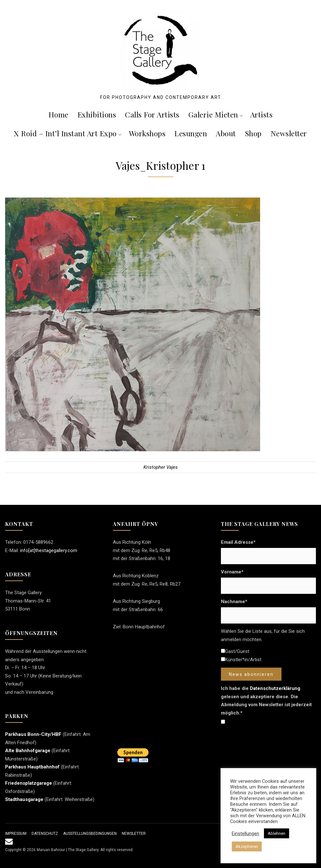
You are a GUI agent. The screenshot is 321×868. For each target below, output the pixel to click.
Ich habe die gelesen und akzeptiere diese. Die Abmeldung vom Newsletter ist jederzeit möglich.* (266, 701)
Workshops (147, 133)
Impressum (16, 834)
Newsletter (289, 133)
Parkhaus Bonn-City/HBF (33, 734)
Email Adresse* (238, 542)
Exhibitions (97, 114)
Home (58, 114)
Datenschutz (45, 834)
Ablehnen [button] (277, 833)
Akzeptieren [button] (247, 846)
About (226, 133)
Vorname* (232, 572)
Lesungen (191, 133)
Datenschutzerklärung (275, 688)
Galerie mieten (216, 114)
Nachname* (234, 602)
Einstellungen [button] (245, 834)
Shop (253, 133)
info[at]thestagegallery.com (49, 550)
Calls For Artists (152, 114)
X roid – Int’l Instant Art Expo (68, 133)
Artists (262, 114)
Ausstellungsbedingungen (90, 834)
